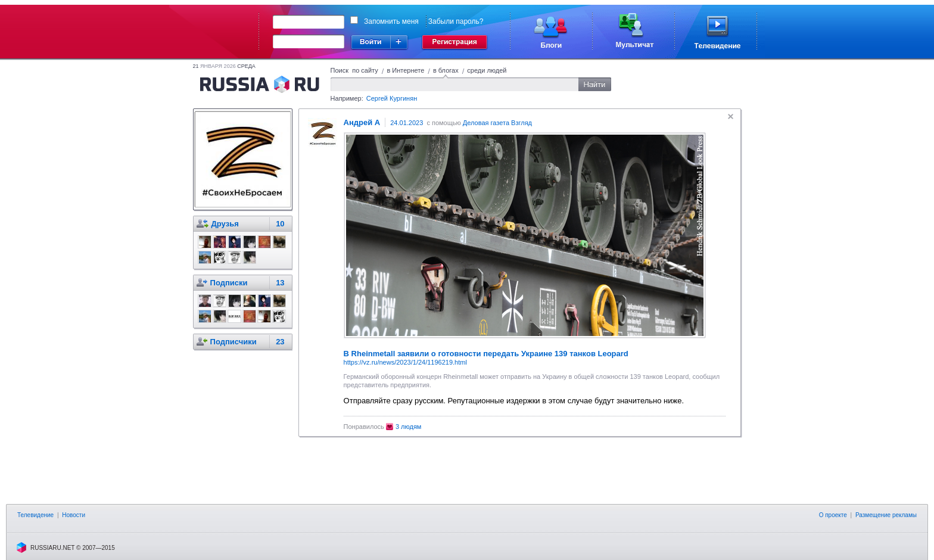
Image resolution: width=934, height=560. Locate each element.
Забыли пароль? (456, 21)
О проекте (833, 515)
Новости (74, 515)
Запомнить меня (391, 21)
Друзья (225, 224)
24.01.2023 (407, 123)
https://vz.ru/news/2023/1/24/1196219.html (405, 362)
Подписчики (233, 342)
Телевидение (35, 515)
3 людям (409, 427)
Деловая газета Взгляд (497, 123)
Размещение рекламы (886, 515)
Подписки (229, 283)
